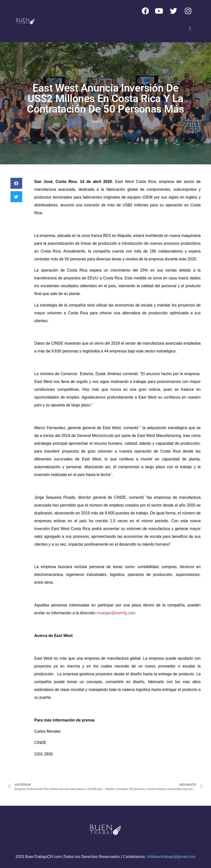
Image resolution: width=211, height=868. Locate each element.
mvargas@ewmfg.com (116, 613)
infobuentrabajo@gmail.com (171, 857)
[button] (190, 28)
